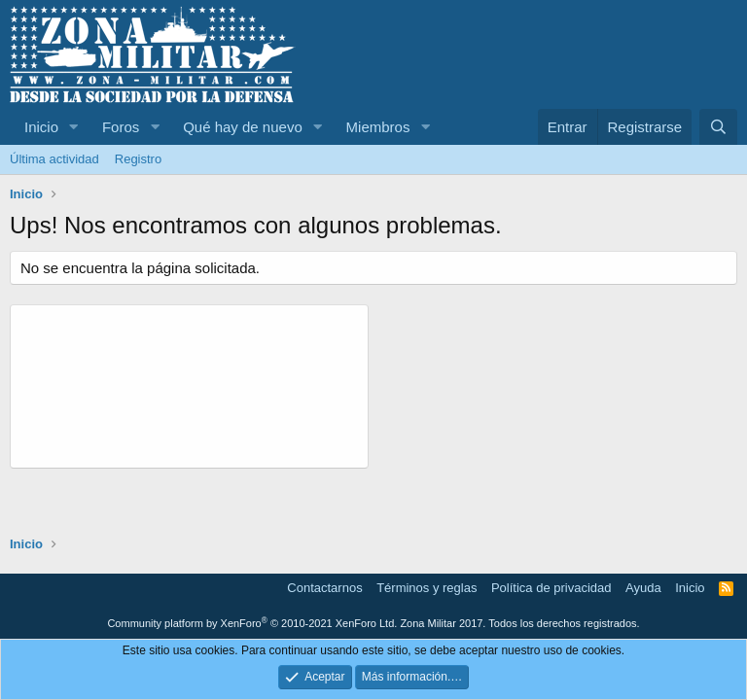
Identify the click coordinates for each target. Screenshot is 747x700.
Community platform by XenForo (252, 623)
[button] (74, 127)
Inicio (41, 127)
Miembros (378, 127)
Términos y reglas (427, 588)
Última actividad (54, 159)
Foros (121, 127)
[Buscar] (718, 127)
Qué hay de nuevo (243, 127)
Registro (138, 159)
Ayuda (643, 588)
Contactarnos (324, 588)
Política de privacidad (551, 588)
